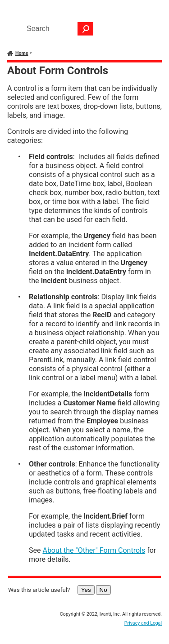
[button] (86, 29)
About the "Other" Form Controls (94, 550)
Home (22, 53)
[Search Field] (58, 29)
